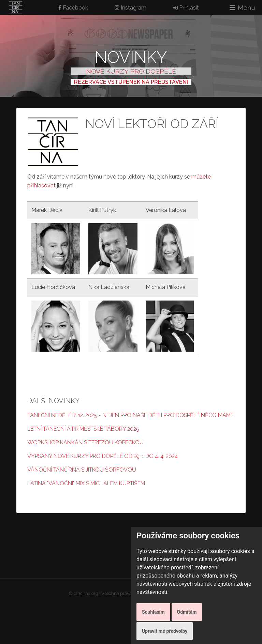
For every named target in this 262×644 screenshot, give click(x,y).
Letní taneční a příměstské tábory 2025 (83, 429)
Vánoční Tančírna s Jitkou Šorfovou (82, 470)
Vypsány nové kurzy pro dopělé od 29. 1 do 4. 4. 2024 (103, 456)
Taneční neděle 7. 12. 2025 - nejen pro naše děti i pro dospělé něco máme (130, 415)
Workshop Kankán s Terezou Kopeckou (85, 442)
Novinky (131, 57)
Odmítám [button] (187, 612)
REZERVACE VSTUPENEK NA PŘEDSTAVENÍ (131, 82)
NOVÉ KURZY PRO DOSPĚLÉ (131, 71)
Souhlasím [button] (153, 612)
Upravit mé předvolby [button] (165, 631)
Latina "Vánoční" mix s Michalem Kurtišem (86, 483)
